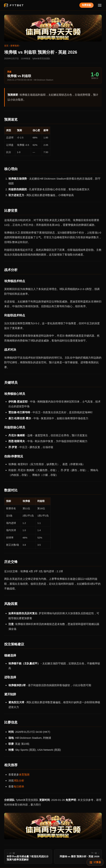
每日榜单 (19, 786)
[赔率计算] (95, 862)
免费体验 (86, 5)
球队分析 (19, 781)
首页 (6, 46)
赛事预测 (15, 46)
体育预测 (24, 775)
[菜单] (100, 5)
